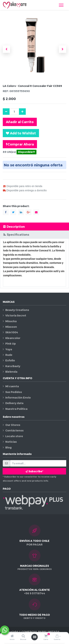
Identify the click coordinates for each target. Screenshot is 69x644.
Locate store (14, 436)
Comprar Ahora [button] (20, 144)
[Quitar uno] (6, 112)
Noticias (11, 442)
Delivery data (14, 403)
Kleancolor (13, 338)
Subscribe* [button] (34, 471)
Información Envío (18, 398)
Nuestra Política (16, 409)
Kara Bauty (13, 366)
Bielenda (11, 372)
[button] (6, 49)
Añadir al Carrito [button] (20, 122)
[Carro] (46, 636)
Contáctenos (14, 430)
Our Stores (13, 425)
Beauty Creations (17, 310)
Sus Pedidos (14, 392)
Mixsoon (11, 327)
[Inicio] (12, 636)
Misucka (11, 321)
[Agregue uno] (22, 112)
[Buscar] (23, 636)
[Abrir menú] (35, 637)
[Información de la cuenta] (57, 636)
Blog (8, 447)
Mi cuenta (12, 386)
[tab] (34, 227)
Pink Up (11, 344)
